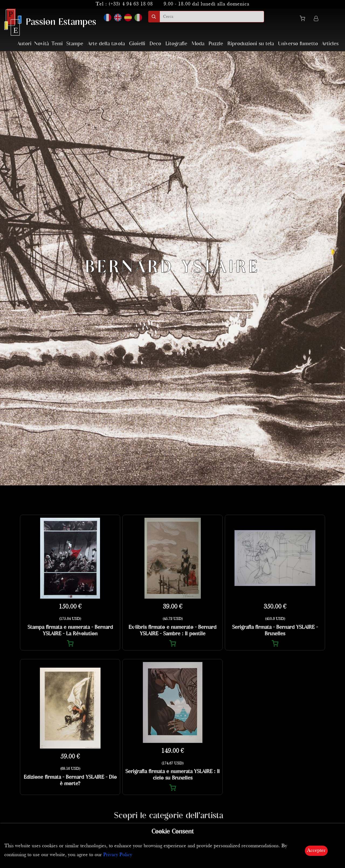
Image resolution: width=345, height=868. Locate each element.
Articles (330, 44)
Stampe (75, 44)
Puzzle (216, 44)
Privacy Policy (118, 855)
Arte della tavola (106, 44)
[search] (212, 17)
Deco (155, 44)
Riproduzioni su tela (251, 44)
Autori (24, 44)
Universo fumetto (298, 44)
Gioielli (137, 44)
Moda (198, 44)
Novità (42, 44)
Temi (57, 44)
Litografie (176, 44)
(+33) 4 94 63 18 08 (131, 4)
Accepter (316, 851)
